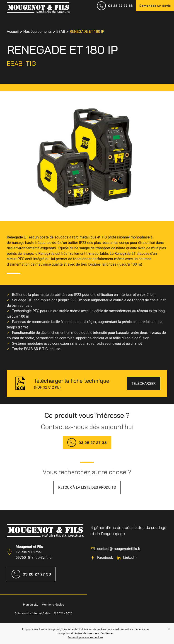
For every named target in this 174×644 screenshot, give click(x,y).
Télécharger (144, 383)
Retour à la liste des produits (87, 487)
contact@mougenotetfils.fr (119, 549)
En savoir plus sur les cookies (86, 637)
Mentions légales (53, 605)
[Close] (169, 629)
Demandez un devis (155, 6)
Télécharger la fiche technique (72, 381)
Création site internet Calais (33, 613)
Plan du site (31, 605)
